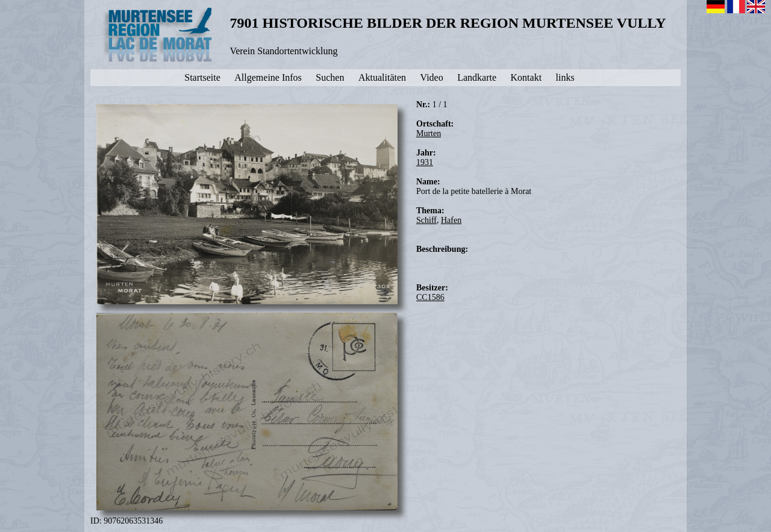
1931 (425, 162)
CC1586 (430, 297)
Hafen (451, 220)
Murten (429, 133)
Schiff (426, 220)
